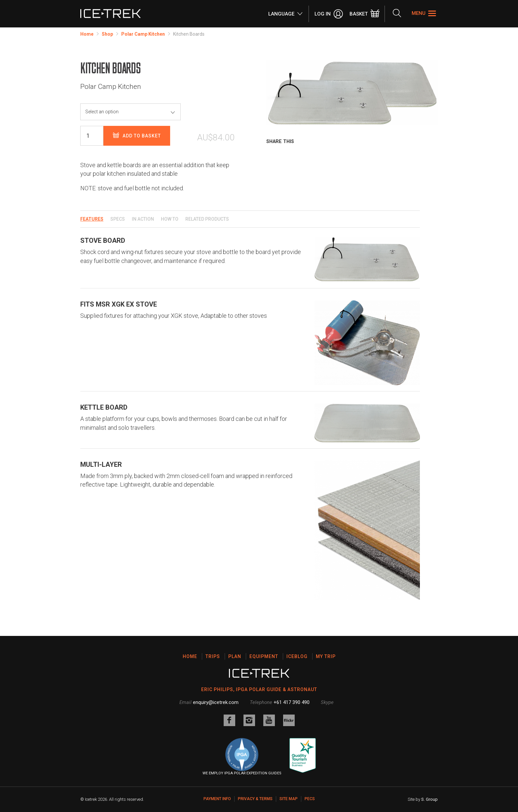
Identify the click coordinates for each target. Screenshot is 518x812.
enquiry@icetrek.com (216, 702)
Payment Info (217, 799)
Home (87, 34)
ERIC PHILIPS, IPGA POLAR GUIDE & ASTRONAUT (259, 689)
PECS (310, 799)
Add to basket (137, 136)
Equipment (264, 656)
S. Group (429, 799)
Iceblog (297, 656)
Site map (289, 799)
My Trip (326, 656)
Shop (107, 34)
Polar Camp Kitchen (143, 34)
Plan (235, 656)
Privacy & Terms (255, 799)
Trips (213, 656)
